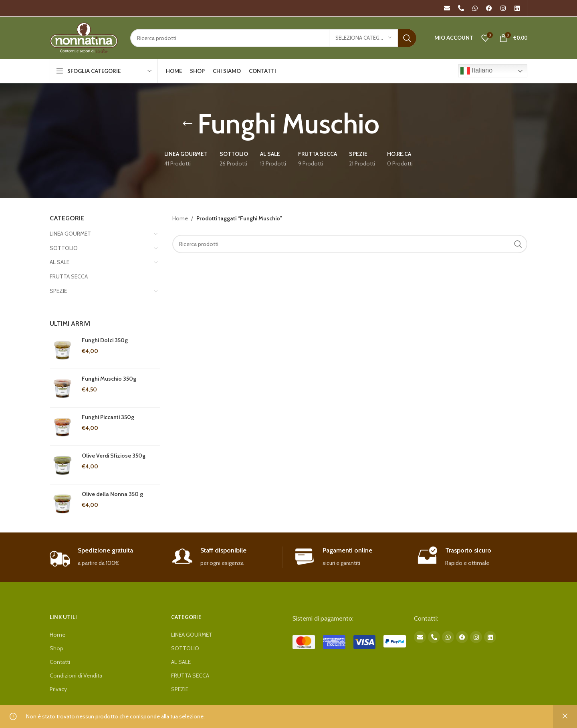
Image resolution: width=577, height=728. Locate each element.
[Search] (273, 38)
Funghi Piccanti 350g (108, 417)
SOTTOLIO (64, 248)
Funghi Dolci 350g (105, 340)
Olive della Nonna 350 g (112, 494)
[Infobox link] (105, 557)
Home (180, 218)
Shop (56, 648)
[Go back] (188, 124)
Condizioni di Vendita (76, 676)
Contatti (60, 662)
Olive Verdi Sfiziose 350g (114, 456)
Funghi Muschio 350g (109, 379)
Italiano (476, 71)
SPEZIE (58, 291)
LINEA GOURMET (70, 234)
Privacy (58, 689)
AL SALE (60, 262)
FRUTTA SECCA (69, 276)
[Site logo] (84, 37)
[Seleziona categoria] (363, 38)
